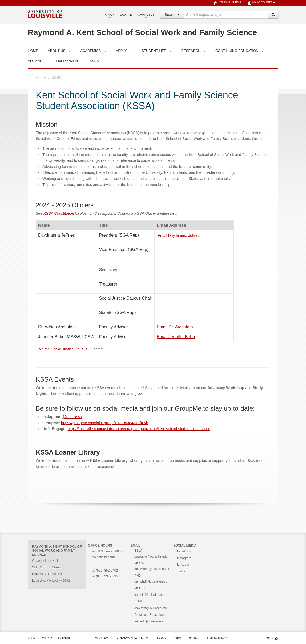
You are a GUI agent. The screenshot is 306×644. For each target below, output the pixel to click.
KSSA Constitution (59, 213)
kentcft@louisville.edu (150, 595)
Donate (126, 15)
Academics (90, 51)
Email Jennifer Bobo (176, 337)
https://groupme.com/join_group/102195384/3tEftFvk (104, 423)
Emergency (217, 638)
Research (191, 51)
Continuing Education (237, 51)
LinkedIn (183, 565)
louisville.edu (227, 3)
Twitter (182, 571)
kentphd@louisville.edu (151, 581)
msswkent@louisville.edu (152, 569)
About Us (57, 51)
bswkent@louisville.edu (151, 556)
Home (41, 77)
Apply (110, 16)
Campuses (146, 16)
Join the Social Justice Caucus (62, 349)
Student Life (154, 51)
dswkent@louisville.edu (151, 608)
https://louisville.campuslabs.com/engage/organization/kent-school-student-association (139, 429)
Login (271, 639)
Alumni (34, 61)
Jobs (177, 638)
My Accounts (261, 3)
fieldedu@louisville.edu (151, 621)
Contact (102, 638)
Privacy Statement (133, 638)
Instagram (184, 558)
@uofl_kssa (72, 417)
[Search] (273, 15)
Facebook (184, 551)
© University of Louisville (51, 638)
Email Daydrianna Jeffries (181, 236)
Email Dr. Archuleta (175, 327)
